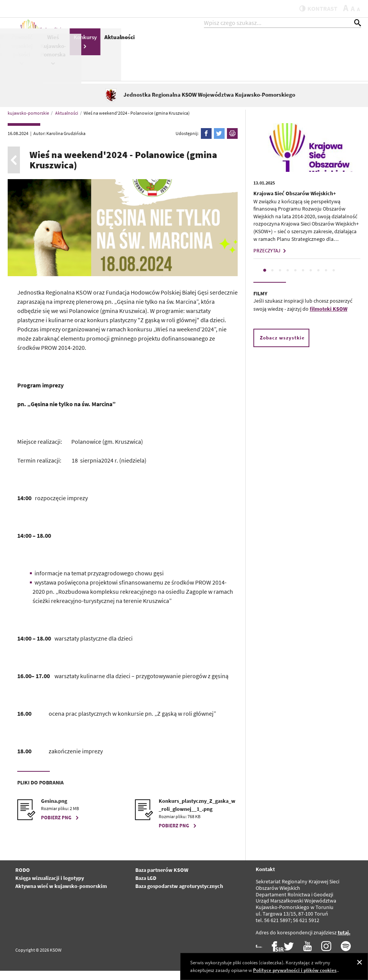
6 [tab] (303, 280)
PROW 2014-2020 (236, 53)
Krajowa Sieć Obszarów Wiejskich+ (295, 202)
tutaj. (344, 941)
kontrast (314, 8)
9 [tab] (326, 280)
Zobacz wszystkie (282, 347)
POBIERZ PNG (61, 827)
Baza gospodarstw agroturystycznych (179, 895)
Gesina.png (54, 810)
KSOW (178, 49)
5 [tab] (296, 280)
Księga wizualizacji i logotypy (50, 887)
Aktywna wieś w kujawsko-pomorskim (61, 895)
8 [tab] (319, 280)
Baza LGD (146, 887)
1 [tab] (265, 280)
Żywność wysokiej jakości (262, 57)
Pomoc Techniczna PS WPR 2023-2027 (149, 61)
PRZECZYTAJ (271, 260)
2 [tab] (273, 280)
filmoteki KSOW (329, 318)
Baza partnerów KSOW (162, 879)
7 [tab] (311, 280)
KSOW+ (118, 45)
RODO (23, 879)
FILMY (260, 303)
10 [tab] (334, 280)
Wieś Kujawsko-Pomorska (293, 57)
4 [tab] (288, 280)
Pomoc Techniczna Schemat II (207, 53)
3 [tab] (280, 280)
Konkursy (325, 49)
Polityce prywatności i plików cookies (295, 970)
